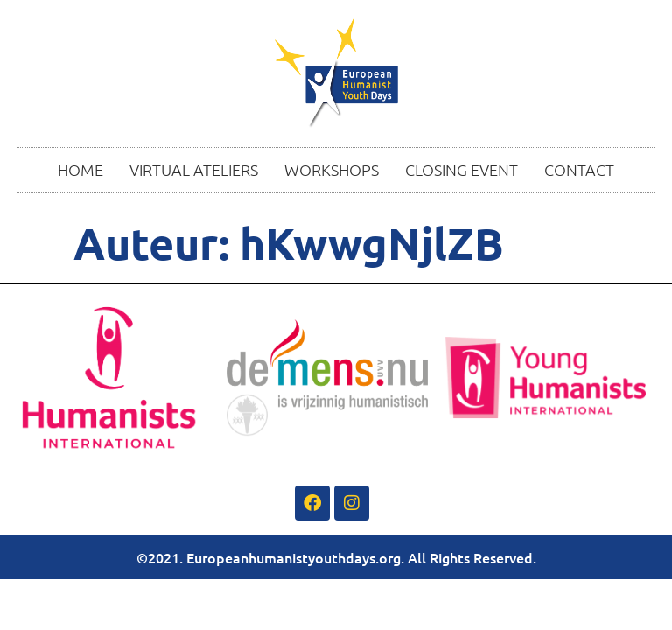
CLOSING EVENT (462, 169)
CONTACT (579, 169)
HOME (80, 169)
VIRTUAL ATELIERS (194, 169)
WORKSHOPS (332, 169)
